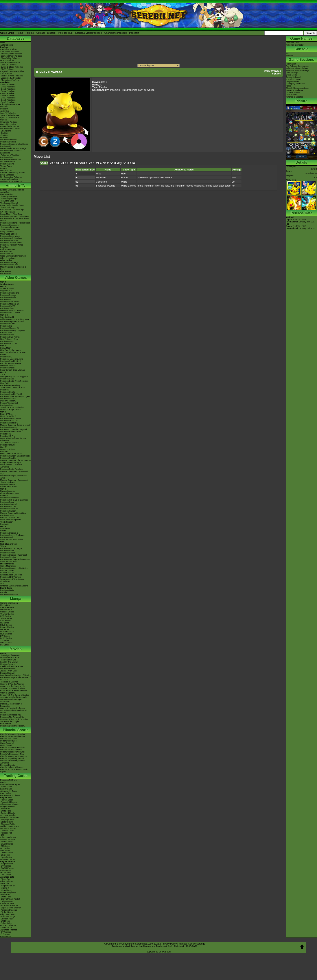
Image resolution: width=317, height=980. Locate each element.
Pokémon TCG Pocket (10, 313)
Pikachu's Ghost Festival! (11, 750)
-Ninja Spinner (6, 881)
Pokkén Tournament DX (11, 363)
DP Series (5, 629)
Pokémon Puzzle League (11, 548)
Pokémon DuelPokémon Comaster (295, 44)
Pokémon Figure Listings (297, 68)
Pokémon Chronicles (9, 225)
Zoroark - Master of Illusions (13, 688)
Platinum (4, 451)
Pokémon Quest (7, 368)
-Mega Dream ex (8, 886)
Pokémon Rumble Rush (11, 361)
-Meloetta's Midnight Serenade (14, 697)
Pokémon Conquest (9, 427)
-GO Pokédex (6, 74)
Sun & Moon (6, 348)
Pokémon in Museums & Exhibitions (11, 152)
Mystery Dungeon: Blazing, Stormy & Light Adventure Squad (16, 461)
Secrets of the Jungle (10, 721)
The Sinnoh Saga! (8, 207)
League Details (293, 81)
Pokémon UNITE (8, 306)
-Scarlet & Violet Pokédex (11, 76)
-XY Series (5, 848)
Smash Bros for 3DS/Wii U (12, 407)
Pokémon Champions (10, 293)
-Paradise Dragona (9, 910)
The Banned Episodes (10, 229)
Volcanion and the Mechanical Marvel (13, 712)
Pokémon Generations (10, 236)
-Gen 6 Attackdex (8, 96)
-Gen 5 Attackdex (8, 93)
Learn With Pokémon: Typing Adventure (13, 439)
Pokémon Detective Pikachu (13, 726)
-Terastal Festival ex (9, 906)
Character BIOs (7, 607)
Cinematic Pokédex (9, 122)
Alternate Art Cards (9, 791)
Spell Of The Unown (9, 662)
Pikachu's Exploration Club (12, 754)
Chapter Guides (7, 612)
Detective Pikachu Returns (12, 311)
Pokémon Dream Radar (11, 418)
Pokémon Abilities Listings (297, 70)
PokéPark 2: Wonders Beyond (13, 429)
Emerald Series (7, 627)
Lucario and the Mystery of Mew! (15, 675)
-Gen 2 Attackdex (8, 87)
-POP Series (6, 875)
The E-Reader (6, 522)
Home (20, 33)
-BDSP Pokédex (7, 69)
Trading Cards (16, 776)
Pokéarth (134, 33)
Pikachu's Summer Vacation (13, 734)
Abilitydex (5, 111)
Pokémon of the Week (10, 129)
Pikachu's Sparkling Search (12, 758)
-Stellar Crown (6, 822)
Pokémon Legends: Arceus (12, 322)
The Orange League (9, 199)
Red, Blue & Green (9, 544)
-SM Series (5, 846)
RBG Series (6, 616)
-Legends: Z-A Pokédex (11, 78)
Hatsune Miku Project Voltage (13, 148)
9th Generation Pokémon (11, 177)
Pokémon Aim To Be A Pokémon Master (14, 220)
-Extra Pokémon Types (10, 784)
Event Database (7, 175)
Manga (16, 599)
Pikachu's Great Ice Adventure (14, 756)
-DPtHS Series (7, 853)
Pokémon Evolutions (9, 240)
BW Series (5, 636)
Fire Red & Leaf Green (10, 493)
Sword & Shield (7, 317)
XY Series (5, 640)
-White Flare (6, 811)
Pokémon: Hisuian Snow (11, 243)
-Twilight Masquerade (10, 826)
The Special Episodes (10, 227)
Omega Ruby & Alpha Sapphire (14, 377)
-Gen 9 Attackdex (8, 102)
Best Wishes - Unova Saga (12, 210)
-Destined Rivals (7, 813)
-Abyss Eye (5, 879)
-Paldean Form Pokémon (11, 181)
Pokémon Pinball (8, 553)
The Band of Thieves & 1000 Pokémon (13, 389)
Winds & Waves (7, 284)
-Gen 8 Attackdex (8, 100)
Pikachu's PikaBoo (8, 741)
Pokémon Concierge (9, 263)
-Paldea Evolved (7, 839)
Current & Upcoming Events (13, 173)
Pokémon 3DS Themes (10, 577)
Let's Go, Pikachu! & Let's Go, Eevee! (13, 353)
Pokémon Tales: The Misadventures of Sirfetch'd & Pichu (13, 267)
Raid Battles (6, 793)
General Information (9, 603)
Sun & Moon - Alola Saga (11, 214)
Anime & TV (16, 186)
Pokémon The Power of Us (12, 717)
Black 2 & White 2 (8, 416)
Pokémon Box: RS (8, 507)
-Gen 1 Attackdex (8, 85)
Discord (51, 33)
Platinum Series (7, 632)
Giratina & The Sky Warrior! (12, 684)
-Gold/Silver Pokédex (10, 52)
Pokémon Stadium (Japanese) (14, 555)
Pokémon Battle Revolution (12, 469)
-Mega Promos (7, 864)
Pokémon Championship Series (14, 144)
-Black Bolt (5, 809)
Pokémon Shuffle (8, 392)
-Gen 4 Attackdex (8, 91)
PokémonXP (6, 146)
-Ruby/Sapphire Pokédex (11, 54)
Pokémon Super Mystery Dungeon (15, 396)
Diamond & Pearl (8, 449)
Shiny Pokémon (7, 232)
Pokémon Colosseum (10, 498)
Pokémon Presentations (11, 159)
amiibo (3, 584)
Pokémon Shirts (7, 164)
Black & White (6, 414)
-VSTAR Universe (8, 925)
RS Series (5, 623)
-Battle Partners (7, 903)
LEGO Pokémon (7, 162)
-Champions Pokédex (10, 80)
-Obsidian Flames (8, 837)
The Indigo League (8, 196)
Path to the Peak (8, 249)
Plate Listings (292, 73)
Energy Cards (6, 789)
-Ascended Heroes (8, 802)
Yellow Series (6, 618)
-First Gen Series (8, 859)
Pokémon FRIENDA (9, 595)
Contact (41, 33)
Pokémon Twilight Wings (11, 238)
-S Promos (5, 934)
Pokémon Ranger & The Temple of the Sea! (15, 679)
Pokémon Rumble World (11, 394)
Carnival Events (293, 92)
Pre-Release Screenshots (297, 66)
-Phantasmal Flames (9, 804)
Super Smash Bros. (9, 562)
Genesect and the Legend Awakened (12, 701)
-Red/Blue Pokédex (9, 49)
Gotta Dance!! (6, 745)
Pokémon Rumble (8, 458)
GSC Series (6, 621)
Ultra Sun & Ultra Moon (10, 350)
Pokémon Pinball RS (9, 509)
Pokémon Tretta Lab (9, 421)
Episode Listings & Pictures (12, 190)
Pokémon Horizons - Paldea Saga (15, 223)
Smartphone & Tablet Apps (12, 579)
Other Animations (8, 258)
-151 (2, 835)
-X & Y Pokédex (7, 60)
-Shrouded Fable (8, 824)
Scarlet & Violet (7, 288)
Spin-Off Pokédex (8, 113)
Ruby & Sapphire (8, 491)
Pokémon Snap (7, 551)
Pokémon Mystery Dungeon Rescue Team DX (12, 331)
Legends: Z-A (6, 291)
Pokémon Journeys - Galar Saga (15, 216)
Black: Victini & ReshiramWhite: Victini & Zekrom (14, 692)
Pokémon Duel (7, 405)
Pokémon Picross (8, 399)
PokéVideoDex (7, 254)
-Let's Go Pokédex (8, 65)
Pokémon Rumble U (9, 423)
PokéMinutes (6, 251)
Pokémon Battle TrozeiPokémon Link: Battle (14, 382)
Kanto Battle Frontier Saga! (12, 205)
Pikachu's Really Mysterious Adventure (13, 762)
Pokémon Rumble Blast (11, 432)
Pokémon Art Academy (10, 385)
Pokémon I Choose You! (11, 715)
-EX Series (5, 855)
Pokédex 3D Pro (7, 436)
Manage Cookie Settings (192, 944)
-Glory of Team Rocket (10, 899)
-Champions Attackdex (10, 104)
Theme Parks (6, 166)
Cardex (3, 120)
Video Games (16, 278)
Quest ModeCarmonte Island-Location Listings (294, 77)
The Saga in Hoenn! (9, 203)
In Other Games (7, 570)
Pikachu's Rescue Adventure (13, 736)
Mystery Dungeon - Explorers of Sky (14, 472)
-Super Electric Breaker (10, 908)
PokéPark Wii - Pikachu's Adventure (11, 466)
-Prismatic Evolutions (9, 817)
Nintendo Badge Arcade (11, 410)
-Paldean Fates (7, 831)
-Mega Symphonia (8, 892)
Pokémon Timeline (8, 140)
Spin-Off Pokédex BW (10, 118)
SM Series (5, 645)
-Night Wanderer (7, 914)
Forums (30, 33)
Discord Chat (6, 170)
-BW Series (5, 851)
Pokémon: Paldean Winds (12, 245)
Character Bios (7, 194)
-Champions (6, 131)
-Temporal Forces (8, 828)
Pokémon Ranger (8, 511)
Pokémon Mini (6, 537)
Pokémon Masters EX (10, 304)
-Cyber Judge (6, 923)
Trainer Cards (6, 787)
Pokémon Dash (7, 502)
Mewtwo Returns (8, 664)
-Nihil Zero (5, 884)
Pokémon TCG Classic (10, 795)
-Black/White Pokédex (10, 58)
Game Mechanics (8, 124)
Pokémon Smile (7, 335)
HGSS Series (6, 634)
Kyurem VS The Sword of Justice (15, 695)
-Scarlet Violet (6, 842)
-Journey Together (8, 815)
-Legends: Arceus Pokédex (12, 71)
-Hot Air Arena (6, 901)
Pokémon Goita (7, 590)
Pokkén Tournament (9, 403)
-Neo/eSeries (6, 857)
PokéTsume (5, 274)
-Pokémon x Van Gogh (10, 155)
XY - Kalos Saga (7, 212)
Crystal (3, 531)
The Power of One (8, 660)
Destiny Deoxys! (7, 673)
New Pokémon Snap (9, 339)
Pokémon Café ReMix (10, 302)
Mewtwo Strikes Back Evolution (14, 719)
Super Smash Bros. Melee (12, 540)
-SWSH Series (7, 844)
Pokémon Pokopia (8, 295)
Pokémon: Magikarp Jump (12, 359)
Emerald (4, 496)
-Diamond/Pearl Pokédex (11, 56)
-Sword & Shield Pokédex (11, 67)
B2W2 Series (6, 638)
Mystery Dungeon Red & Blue (13, 513)
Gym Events (291, 95)
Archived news (7, 45)
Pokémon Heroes (8, 669)
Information (291, 64)
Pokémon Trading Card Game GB (15, 559)
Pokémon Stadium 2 (9, 533)
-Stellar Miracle (7, 912)
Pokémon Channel (8, 504)
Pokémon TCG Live (9, 344)
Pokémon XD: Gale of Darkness (14, 500)
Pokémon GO (6, 300)
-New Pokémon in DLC (10, 179)
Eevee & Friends (8, 765)
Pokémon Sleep (7, 308)
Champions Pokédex (116, 33)
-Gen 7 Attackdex (8, 98)
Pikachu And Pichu (8, 739)
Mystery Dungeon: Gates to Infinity (15, 425)
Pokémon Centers (8, 142)
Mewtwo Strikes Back (10, 658)
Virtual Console (7, 573)
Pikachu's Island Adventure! (12, 752)
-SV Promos (6, 866)
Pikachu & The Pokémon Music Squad (14, 771)
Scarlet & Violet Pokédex (88, 33)
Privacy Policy (169, 944)
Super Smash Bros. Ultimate (13, 370)
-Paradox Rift (6, 833)
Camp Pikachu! (7, 743)
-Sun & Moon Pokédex (10, 63)
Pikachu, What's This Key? (12, 767)
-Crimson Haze (7, 919)
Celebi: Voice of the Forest (12, 666)
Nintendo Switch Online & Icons (14, 586)
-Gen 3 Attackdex (8, 89)
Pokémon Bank (7, 379)
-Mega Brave (6, 890)
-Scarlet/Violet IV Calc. (10, 126)
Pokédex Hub (65, 33)
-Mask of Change (8, 917)
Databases (16, 38)
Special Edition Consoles (11, 575)
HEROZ (313, 169)
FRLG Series (6, 625)
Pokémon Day (6, 157)
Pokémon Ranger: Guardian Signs (15, 456)
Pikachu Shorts (16, 730)
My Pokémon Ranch (9, 484)
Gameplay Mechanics (296, 84)
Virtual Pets (5, 581)
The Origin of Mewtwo (10, 655)
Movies (16, 649)
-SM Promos (6, 870)
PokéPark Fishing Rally (10, 520)
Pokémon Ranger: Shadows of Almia (14, 477)
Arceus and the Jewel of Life (13, 686)
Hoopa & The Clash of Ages (12, 708)
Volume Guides (7, 614)
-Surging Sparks (7, 820)
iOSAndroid (289, 54)
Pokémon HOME (8, 324)
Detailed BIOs (6, 610)
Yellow (3, 546)
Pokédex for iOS (7, 445)
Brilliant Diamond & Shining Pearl (15, 319)
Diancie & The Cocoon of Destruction (11, 705)
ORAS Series (6, 643)
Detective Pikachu (8, 366)
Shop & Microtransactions (297, 88)
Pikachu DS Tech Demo (11, 518)
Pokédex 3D (6, 434)
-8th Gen (4, 135)
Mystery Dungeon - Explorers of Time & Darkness (14, 481)
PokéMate (5, 524)
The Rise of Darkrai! (9, 682)
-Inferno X (5, 888)
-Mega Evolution (7, 806)
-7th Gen (4, 137)
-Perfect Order (6, 800)
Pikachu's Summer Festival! (12, 747)
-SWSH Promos (7, 868)
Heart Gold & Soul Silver (11, 454)
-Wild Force (5, 921)
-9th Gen (4, 133)
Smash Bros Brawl (8, 487)
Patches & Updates (294, 97)
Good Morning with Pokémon (13, 256)
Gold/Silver (5, 529)
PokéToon (5, 247)
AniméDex (5, 192)
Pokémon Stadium (8, 557)
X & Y (3, 374)
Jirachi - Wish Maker (9, 671)
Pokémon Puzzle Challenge (12, 535)
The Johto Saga (7, 201)
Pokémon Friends (8, 297)
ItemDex (4, 107)
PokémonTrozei (7, 515)
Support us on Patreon (158, 952)
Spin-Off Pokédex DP (10, 115)
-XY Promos (6, 873)
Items (288, 86)
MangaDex (5, 605)
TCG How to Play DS (10, 443)
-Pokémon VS (6, 928)
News (3, 43)
